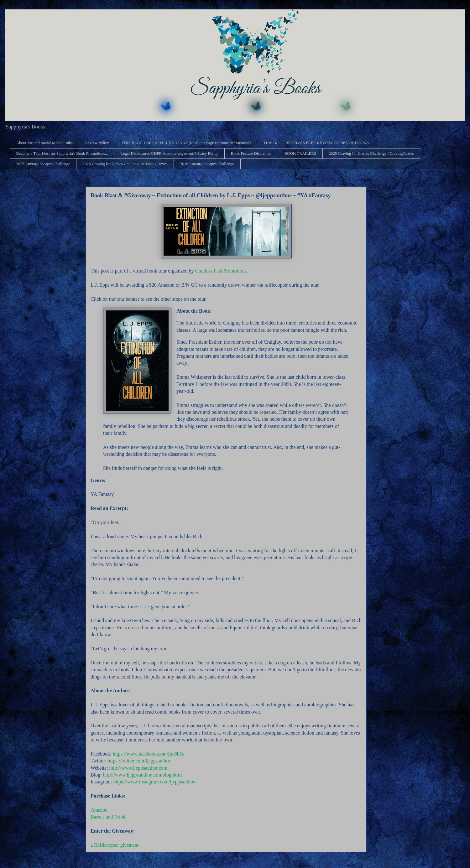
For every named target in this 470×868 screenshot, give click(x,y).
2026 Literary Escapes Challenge (207, 164)
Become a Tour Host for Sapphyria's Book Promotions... (62, 153)
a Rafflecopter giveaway (115, 845)
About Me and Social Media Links (44, 143)
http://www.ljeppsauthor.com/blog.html (143, 775)
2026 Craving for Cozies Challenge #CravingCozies (125, 164)
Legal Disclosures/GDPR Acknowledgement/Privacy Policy (169, 153)
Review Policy (97, 143)
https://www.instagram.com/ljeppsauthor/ (155, 782)
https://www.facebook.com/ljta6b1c (149, 754)
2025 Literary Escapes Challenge (43, 164)
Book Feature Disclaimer (251, 153)
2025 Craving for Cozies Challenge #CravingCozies (371, 153)
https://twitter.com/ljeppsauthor (139, 761)
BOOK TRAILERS (300, 153)
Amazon (99, 810)
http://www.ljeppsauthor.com (138, 768)
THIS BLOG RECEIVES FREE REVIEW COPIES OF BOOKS (316, 143)
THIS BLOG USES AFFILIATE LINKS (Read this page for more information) (186, 143)
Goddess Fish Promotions (221, 271)
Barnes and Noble (109, 817)
